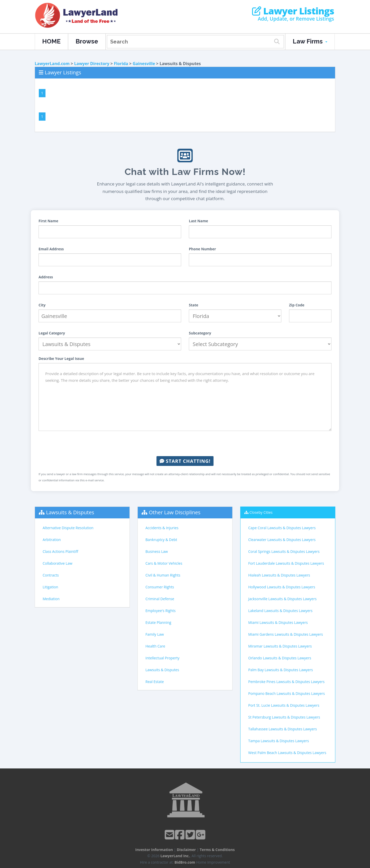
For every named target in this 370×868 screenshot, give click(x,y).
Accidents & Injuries (162, 528)
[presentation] (185, 444)
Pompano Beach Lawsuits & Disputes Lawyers (286, 693)
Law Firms (310, 41)
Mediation (51, 599)
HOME (51, 41)
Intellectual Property (162, 658)
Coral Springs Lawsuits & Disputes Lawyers (284, 551)
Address (46, 277)
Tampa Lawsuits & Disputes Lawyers (279, 741)
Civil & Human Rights (163, 575)
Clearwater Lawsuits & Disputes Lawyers (282, 540)
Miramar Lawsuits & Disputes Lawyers (280, 646)
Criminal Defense (160, 599)
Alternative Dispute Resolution (68, 528)
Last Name (198, 221)
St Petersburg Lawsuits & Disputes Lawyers (284, 717)
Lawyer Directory (92, 64)
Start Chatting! (185, 461)
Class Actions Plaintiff (60, 551)
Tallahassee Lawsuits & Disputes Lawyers (283, 729)
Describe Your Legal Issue (61, 358)
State (194, 305)
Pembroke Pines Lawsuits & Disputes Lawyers (286, 682)
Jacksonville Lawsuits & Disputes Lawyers (282, 599)
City (42, 305)
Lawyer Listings (293, 11)
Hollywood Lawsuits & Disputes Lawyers (282, 587)
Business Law (157, 551)
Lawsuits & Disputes (70, 512)
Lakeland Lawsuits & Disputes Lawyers (280, 611)
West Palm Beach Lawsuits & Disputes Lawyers (287, 753)
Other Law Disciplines (175, 512)
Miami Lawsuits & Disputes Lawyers (278, 622)
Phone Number (202, 249)
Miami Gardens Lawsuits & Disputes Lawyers (286, 634)
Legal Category (52, 333)
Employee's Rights (160, 611)
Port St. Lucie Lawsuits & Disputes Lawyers (284, 705)
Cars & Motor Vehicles (164, 563)
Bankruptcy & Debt (161, 540)
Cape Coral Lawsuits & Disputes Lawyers (282, 528)
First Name (48, 221)
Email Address (51, 249)
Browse (87, 41)
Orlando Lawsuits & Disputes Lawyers (280, 658)
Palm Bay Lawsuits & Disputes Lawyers (281, 670)
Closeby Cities (261, 512)
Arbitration (52, 540)
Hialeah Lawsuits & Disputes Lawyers (279, 575)
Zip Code (297, 305)
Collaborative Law (58, 563)
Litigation (50, 587)
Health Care (155, 646)
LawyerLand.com (52, 64)
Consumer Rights (160, 587)
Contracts (51, 575)
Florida (121, 64)
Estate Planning (158, 622)
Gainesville (144, 64)
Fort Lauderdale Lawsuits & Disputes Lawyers (286, 563)
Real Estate (155, 682)
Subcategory (200, 333)
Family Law (155, 634)
